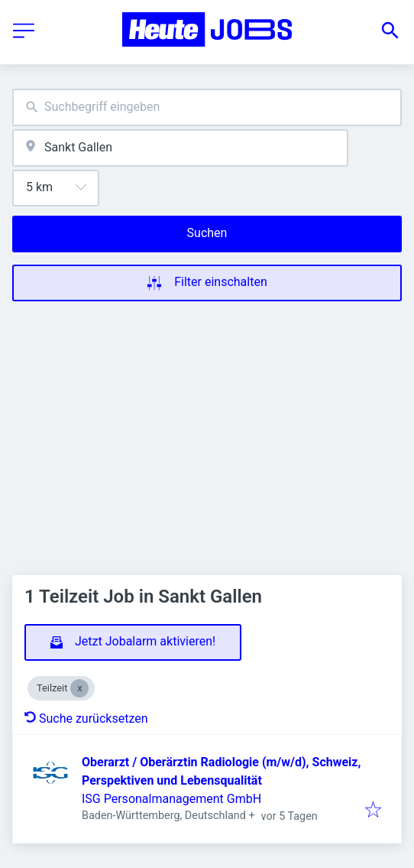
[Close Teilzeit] (79, 688)
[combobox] (207, 107)
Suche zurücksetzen (86, 718)
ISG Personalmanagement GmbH (171, 799)
